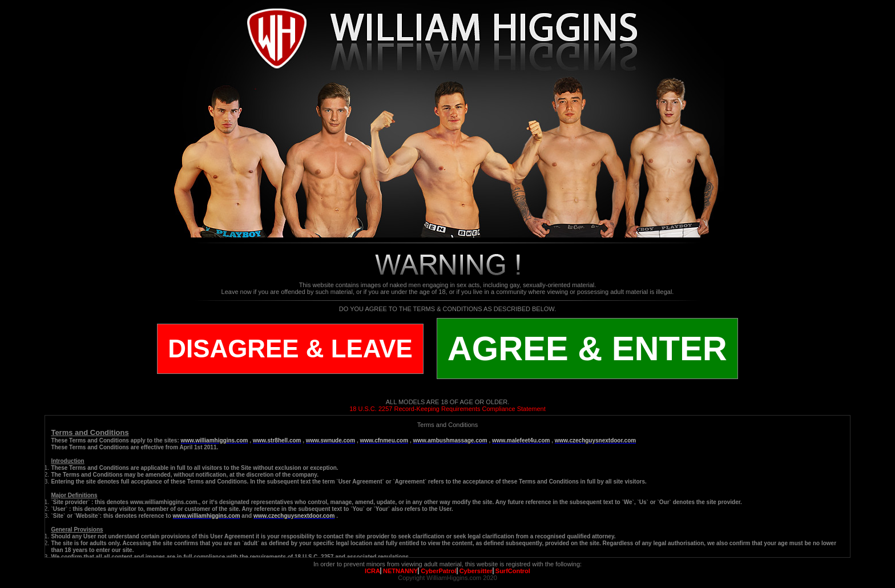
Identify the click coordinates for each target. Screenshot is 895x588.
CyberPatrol (438, 571)
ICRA (372, 571)
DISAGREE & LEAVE (290, 349)
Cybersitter (476, 571)
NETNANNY (400, 571)
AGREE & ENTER (587, 349)
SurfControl (513, 571)
